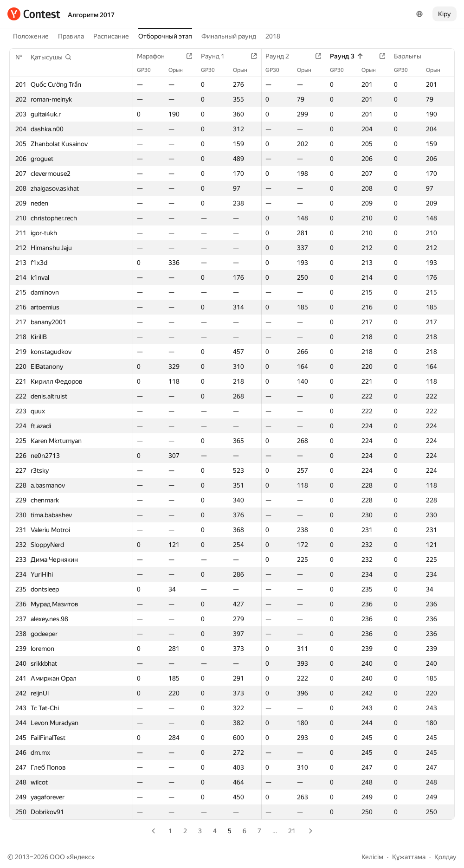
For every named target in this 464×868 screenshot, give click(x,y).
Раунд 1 (217, 56)
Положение (31, 36)
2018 (273, 36)
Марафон (155, 56)
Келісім (372, 857)
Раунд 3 (347, 56)
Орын (180, 70)
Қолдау (445, 857)
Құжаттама (409, 857)
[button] (51, 57)
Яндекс (81, 857)
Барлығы (412, 56)
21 (292, 831)
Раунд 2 (282, 56)
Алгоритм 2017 (91, 15)
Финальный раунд (229, 36)
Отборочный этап (165, 36)
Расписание (111, 36)
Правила (71, 36)
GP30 (148, 70)
